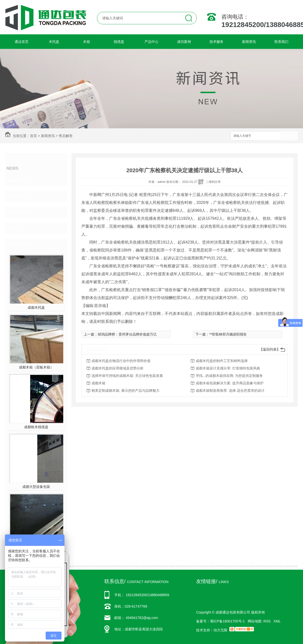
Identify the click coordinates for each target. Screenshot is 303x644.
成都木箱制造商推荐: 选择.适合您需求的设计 (230, 391)
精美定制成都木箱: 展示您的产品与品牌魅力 (125, 391)
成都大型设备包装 (36, 487)
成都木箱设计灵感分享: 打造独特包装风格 (228, 368)
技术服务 (216, 42)
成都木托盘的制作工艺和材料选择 (222, 361)
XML (277, 621)
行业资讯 (22, 196)
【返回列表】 (270, 349)
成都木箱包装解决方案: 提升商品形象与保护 (230, 383)
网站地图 (255, 621)
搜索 (289, 136)
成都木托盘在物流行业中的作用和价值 (121, 361)
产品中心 (151, 42)
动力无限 (220, 630)
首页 (33, 136)
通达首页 (22, 42)
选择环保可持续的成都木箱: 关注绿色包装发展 (127, 376)
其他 (17, 228)
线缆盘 (119, 42)
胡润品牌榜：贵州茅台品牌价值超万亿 (127, 334)
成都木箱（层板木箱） (36, 367)
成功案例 (184, 42)
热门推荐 (22, 244)
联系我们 (281, 42)
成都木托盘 (36, 308)
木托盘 (54, 42)
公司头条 (22, 181)
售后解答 (66, 136)
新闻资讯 (249, 42)
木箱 (87, 42)
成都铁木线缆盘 (36, 427)
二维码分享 (213, 182)
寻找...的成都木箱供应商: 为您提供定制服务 (229, 376)
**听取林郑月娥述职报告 (228, 334)
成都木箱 (98, 383)
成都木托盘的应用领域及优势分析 (118, 368)
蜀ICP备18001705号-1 (227, 621)
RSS (268, 621)
